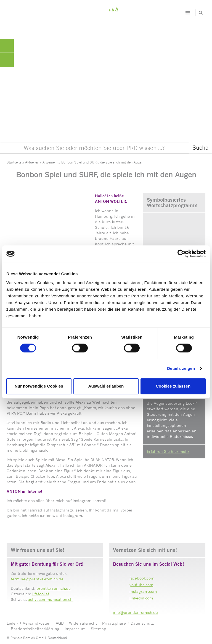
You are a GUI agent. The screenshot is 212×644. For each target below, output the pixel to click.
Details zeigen (181, 368)
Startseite (14, 162)
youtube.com (141, 585)
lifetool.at (41, 594)
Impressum (75, 629)
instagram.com (143, 591)
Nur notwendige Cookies (39, 386)
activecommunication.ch (50, 599)
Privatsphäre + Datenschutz (128, 623)
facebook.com (142, 578)
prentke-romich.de (54, 588)
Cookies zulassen (173, 386)
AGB (60, 623)
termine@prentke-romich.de (37, 579)
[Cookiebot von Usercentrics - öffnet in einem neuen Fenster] (181, 254)
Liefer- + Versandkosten (29, 623)
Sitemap (99, 629)
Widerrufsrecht (83, 623)
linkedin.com (141, 598)
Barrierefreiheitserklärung (35, 629)
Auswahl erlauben (106, 386)
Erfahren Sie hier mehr (168, 451)
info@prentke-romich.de (135, 612)
